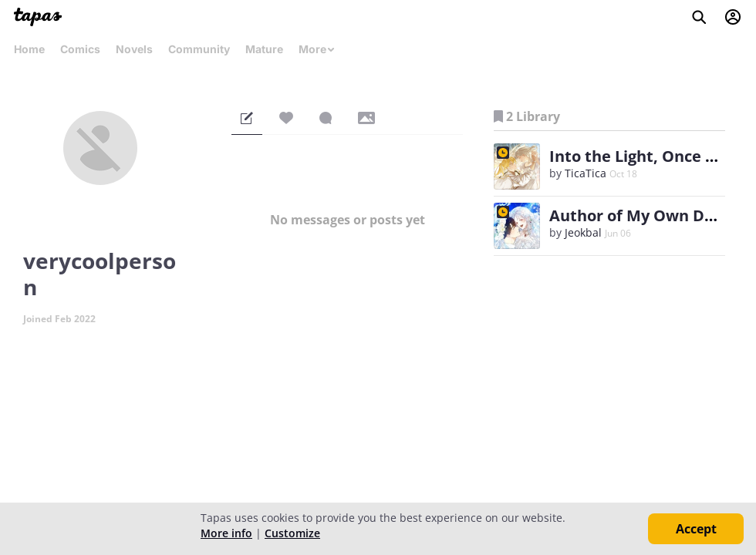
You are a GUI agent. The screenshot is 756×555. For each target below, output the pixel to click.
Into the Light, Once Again (649, 156)
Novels (134, 49)
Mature (264, 49)
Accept (696, 529)
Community (199, 49)
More (317, 49)
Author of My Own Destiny (650, 215)
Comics (80, 49)
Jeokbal (583, 232)
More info (226, 533)
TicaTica (586, 173)
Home (29, 49)
